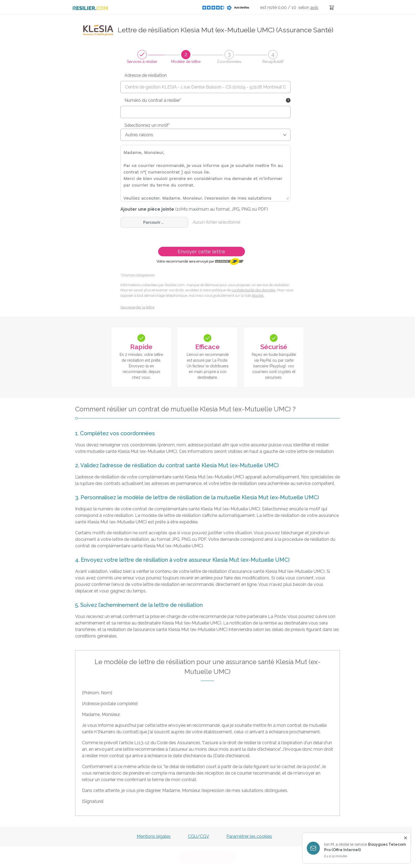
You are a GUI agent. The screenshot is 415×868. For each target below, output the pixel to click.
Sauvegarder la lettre (137, 307)
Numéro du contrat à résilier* (153, 100)
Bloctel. (258, 296)
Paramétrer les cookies (249, 836)
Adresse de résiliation (146, 75)
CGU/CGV (199, 836)
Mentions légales (154, 836)
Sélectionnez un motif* (147, 125)
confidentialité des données (254, 290)
